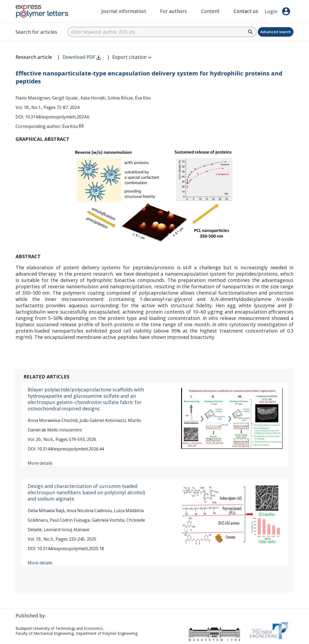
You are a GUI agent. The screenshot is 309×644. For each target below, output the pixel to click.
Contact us (246, 11)
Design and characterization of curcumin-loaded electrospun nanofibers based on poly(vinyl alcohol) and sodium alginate (86, 492)
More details (40, 463)
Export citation (129, 57)
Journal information (124, 11)
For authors (173, 11)
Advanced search (276, 32)
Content (210, 11)
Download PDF (79, 57)
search (250, 32)
